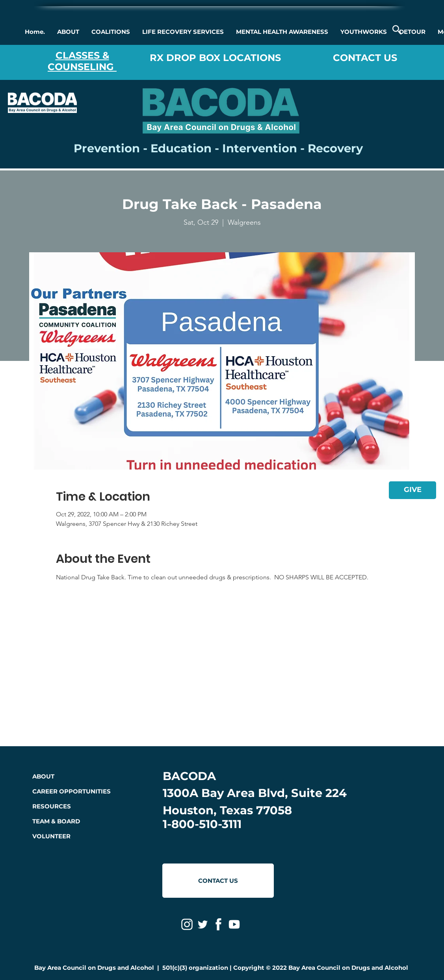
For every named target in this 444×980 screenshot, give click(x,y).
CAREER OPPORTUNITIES (72, 791)
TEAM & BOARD (56, 821)
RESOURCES (52, 806)
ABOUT (43, 776)
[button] (68, 32)
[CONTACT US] (218, 881)
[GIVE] (412, 490)
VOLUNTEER (51, 836)
